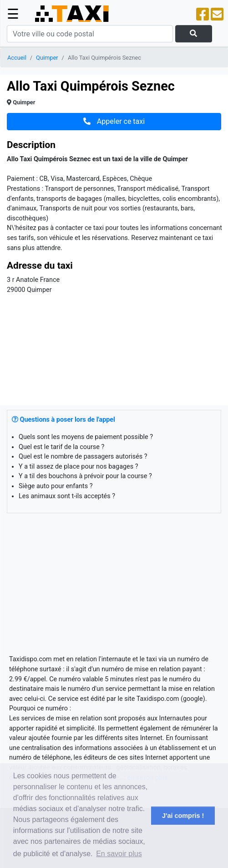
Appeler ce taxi (114, 121)
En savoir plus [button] (119, 854)
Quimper (47, 58)
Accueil (17, 58)
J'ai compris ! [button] (183, 816)
